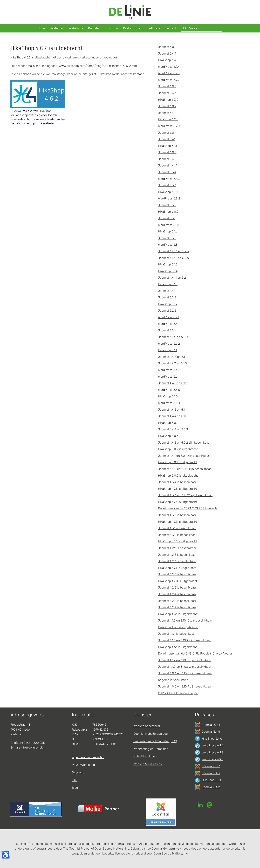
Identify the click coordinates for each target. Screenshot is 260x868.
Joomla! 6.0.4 (167, 47)
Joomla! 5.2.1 (167, 330)
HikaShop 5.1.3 (168, 284)
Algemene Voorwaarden (88, 757)
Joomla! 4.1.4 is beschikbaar (177, 634)
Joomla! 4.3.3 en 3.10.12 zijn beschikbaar (185, 495)
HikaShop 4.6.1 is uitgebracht (177, 614)
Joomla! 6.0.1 (167, 133)
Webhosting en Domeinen (151, 749)
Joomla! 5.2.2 (167, 311)
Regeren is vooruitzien (173, 680)
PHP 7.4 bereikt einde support (178, 693)
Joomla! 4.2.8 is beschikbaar (177, 555)
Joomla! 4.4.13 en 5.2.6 (173, 251)
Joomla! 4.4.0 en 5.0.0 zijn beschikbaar (184, 469)
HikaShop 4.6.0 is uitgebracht (178, 627)
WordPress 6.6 (168, 377)
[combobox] (202, 28)
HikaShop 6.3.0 (168, 100)
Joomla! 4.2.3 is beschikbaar (177, 601)
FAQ (75, 780)
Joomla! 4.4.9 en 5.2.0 (173, 337)
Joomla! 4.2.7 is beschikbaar (177, 561)
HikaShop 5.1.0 (168, 396)
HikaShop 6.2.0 (168, 119)
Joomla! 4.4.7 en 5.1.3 (172, 363)
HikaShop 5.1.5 (168, 264)
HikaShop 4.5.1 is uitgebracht (177, 647)
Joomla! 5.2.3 (167, 297)
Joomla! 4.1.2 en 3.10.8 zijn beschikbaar (184, 660)
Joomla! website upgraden (151, 734)
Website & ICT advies (148, 764)
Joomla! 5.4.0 (167, 159)
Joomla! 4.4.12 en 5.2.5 (173, 258)
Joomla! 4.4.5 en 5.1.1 (172, 410)
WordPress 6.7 (168, 324)
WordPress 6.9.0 (169, 126)
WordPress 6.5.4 (169, 403)
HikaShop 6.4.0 (168, 60)
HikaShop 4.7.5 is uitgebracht (177, 489)
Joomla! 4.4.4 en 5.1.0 (173, 416)
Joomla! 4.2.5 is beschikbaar (177, 587)
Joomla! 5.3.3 (167, 185)
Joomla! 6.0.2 (167, 106)
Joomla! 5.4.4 (167, 54)
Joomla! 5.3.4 (167, 172)
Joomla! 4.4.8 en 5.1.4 (173, 357)
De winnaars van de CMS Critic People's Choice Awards (195, 653)
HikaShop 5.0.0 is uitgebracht (178, 476)
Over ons (78, 772)
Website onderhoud (147, 726)
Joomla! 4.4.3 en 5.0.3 (173, 429)
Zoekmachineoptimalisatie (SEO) (155, 741)
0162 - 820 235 (34, 743)
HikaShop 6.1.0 (168, 192)
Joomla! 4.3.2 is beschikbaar (177, 515)
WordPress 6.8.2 (169, 198)
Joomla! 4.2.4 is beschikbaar (177, 594)
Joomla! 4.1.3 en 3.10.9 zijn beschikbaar (184, 640)
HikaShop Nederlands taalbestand (121, 74)
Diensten (94, 28)
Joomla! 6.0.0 (167, 152)
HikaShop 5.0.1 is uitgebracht (177, 462)
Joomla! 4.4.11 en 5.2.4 (173, 278)
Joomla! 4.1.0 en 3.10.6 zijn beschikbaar (184, 667)
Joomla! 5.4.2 (167, 113)
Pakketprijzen (133, 28)
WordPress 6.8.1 (169, 225)
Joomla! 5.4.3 (167, 93)
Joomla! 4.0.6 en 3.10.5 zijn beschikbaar (185, 673)
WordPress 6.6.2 (169, 344)
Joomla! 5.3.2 (167, 205)
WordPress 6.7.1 (168, 317)
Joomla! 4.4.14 (168, 165)
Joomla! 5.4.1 (167, 139)
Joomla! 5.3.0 (167, 238)
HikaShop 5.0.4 (168, 423)
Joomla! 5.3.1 (167, 218)
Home (42, 28)
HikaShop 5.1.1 (167, 350)
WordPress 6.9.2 (169, 80)
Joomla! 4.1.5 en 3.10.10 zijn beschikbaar (185, 620)
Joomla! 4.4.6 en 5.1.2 (173, 383)
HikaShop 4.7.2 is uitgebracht (177, 541)
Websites (57, 28)
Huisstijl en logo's (145, 756)
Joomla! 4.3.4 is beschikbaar (177, 482)
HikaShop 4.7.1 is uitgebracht (177, 568)
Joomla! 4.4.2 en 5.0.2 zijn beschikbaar (184, 443)
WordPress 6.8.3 (169, 179)
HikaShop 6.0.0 (168, 212)
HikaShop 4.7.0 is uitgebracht (178, 581)
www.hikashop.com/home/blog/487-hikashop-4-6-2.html (98, 66)
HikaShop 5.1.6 (168, 231)
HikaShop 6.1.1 (167, 146)
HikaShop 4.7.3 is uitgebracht (177, 522)
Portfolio (112, 28)
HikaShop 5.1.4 (168, 271)
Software (154, 28)
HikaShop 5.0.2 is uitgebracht (178, 449)
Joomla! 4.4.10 (168, 291)
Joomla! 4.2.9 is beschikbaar (177, 548)
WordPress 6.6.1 (169, 370)
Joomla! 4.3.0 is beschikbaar (177, 535)
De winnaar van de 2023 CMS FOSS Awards (188, 508)
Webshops (76, 28)
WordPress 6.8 (168, 245)
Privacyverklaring (83, 765)
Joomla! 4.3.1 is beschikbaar (177, 528)
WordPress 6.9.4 (169, 67)
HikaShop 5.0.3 (168, 436)
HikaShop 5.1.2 (168, 304)
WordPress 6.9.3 (169, 73)
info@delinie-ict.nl (33, 747)
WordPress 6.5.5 (169, 390)
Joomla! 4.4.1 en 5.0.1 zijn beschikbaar (184, 456)
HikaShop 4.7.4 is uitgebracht (177, 502)
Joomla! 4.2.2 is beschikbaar (177, 607)
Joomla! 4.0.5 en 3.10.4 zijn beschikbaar (185, 686)
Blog (75, 788)
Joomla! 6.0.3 (167, 86)
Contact (171, 28)
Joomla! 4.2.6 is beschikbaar (177, 574)
